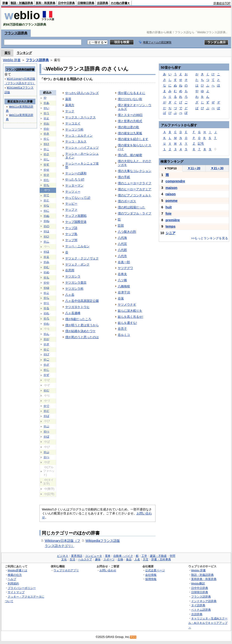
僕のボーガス (127, 201)
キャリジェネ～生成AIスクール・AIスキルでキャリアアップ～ (208, 623)
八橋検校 (124, 286)
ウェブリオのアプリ (66, 570)
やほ (46, 252)
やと (46, 200)
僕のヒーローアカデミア (135, 189)
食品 (129, 559)
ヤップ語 (71, 228)
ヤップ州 (71, 240)
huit (169, 207)
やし (46, 159)
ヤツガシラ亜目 (76, 283)
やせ (46, 170)
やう (46, 113)
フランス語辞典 (16, 33)
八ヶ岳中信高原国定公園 (82, 301)
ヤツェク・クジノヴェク (82, 258)
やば (46, 416)
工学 (144, 556)
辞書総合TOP (222, 3)
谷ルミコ (124, 335)
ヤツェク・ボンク (77, 264)
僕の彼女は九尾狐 (130, 133)
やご (46, 359)
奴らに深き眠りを (130, 311)
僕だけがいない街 (130, 99)
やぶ (46, 426)
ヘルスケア (85, 559)
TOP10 (171, 168)
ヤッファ (71, 210)
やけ (46, 144)
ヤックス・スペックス (80, 117)
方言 (146, 559)
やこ (46, 149)
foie (169, 213)
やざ (46, 365)
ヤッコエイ (73, 123)
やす (46, 165)
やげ (46, 354)
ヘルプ (12, 579)
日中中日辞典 (66, 3)
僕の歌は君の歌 (128, 127)
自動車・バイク (123, 556)
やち (46, 185)
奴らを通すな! (127, 323)
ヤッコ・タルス (76, 141)
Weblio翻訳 (198, 583)
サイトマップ (16, 592)
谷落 (121, 298)
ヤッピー (71, 204)
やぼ (46, 437)
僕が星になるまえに (131, 93)
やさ (46, 154)
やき (46, 134)
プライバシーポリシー (22, 588)
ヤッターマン (74, 185)
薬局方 (70, 105)
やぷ (46, 452)
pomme (172, 201)
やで (46, 406)
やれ (46, 313)
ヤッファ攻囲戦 (76, 216)
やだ (46, 390)
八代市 (122, 256)
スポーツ (109, 559)
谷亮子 (122, 329)
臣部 (121, 226)
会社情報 (151, 575)
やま (46, 257)
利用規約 (13, 583)
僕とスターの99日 (130, 115)
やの (46, 226)
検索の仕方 (15, 575)
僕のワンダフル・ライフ (135, 213)
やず (46, 375)
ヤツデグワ (125, 268)
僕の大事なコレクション (135, 171)
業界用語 (77, 556)
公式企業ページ (155, 570)
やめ (46, 272)
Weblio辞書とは (17, 570)
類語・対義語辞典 (22, 3)
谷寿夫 (122, 274)
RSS (133, 637)
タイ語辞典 (198, 605)
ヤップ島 (71, 234)
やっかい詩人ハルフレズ (82, 93)
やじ (46, 370)
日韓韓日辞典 (86, 3)
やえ (46, 118)
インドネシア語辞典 (204, 601)
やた (46, 180)
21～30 (217, 168)
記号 (201, 144)
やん (46, 334)
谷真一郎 (124, 262)
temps (171, 226)
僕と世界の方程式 (130, 121)
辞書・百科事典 (161, 559)
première (173, 220)
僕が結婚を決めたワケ (80, 331)
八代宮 (122, 244)
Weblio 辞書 (12, 60)
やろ (46, 318)
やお (46, 124)
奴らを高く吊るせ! (130, 317)
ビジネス (63, 556)
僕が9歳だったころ (78, 319)
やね (46, 221)
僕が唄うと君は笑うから (82, 325)
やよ (46, 293)
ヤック (70, 111)
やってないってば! (78, 198)
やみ (46, 262)
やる (46, 308)
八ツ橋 (122, 280)
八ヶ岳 (70, 295)
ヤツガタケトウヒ (77, 307)
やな (46, 206)
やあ (46, 103)
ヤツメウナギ (127, 305)
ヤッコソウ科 (74, 129)
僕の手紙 (124, 177)
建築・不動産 (158, 556)
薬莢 (68, 99)
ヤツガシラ (73, 276)
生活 (72, 559)
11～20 (194, 168)
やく (46, 139)
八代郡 (122, 250)
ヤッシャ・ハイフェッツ (82, 148)
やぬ (46, 216)
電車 (108, 556)
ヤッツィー (73, 192)
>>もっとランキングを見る (209, 238)
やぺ (46, 457)
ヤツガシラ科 (74, 289)
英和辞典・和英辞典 (204, 579)
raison (171, 194)
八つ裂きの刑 (127, 232)
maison (171, 188)
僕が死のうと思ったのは (82, 337)
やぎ (46, 344)
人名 (137, 559)
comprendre (175, 181)
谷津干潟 (124, 292)
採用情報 (151, 579)
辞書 (5, 3)
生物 (120, 559)
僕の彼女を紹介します (133, 139)
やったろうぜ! (75, 179)
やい (46, 108)
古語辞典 (103, 3)
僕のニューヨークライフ (135, 183)
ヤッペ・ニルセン (77, 246)
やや (46, 283)
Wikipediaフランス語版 (103, 541)
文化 (64, 559)
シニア (171, 233)
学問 (172, 556)
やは (46, 231)
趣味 (98, 559)
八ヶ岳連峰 (73, 313)
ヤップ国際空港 (76, 222)
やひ (46, 236)
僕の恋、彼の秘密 (130, 155)
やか (46, 129)
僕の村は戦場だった (131, 207)
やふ (46, 242)
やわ (46, 324)
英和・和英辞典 (46, 3)
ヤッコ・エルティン (79, 136)
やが (46, 339)
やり (46, 303)
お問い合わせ (108, 570)
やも (46, 277)
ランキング (24, 53)
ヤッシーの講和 (76, 173)
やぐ (46, 349)
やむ (46, 267)
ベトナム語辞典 (201, 610)
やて (46, 195)
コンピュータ (94, 556)
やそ (46, 175)
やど (46, 411)
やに (46, 211)
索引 (8, 53)
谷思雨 (70, 270)
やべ (46, 431)
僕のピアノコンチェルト (135, 195)
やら (46, 298)
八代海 (122, 238)
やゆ (46, 288)
